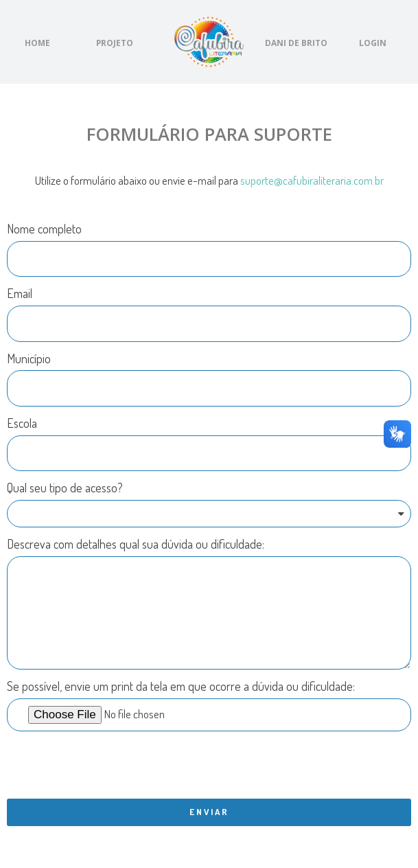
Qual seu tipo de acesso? (65, 488)
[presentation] (111, 765)
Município (29, 358)
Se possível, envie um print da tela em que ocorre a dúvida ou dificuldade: (181, 686)
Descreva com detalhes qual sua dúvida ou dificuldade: (136, 544)
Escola (22, 423)
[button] (37, 43)
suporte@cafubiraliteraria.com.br (312, 180)
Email (20, 293)
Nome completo (44, 229)
